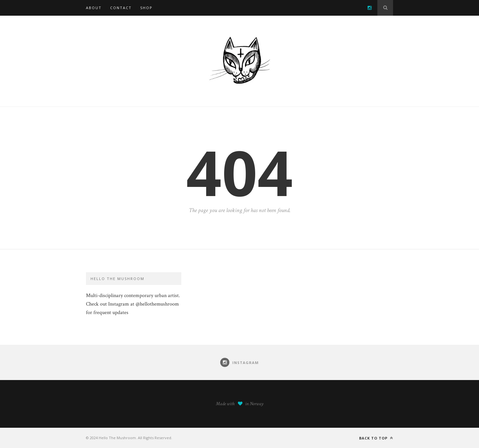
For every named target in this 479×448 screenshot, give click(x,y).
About (94, 8)
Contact (121, 8)
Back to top (376, 438)
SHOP (146, 8)
